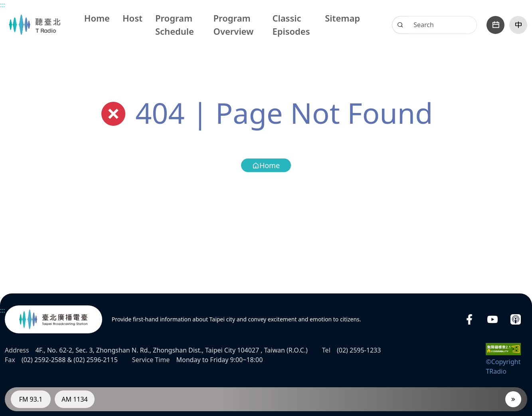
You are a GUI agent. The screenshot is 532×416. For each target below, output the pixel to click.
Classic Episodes (291, 25)
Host (133, 18)
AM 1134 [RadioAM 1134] (75, 399)
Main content (4, 4)
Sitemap (342, 18)
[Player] (513, 399)
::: (3, 5)
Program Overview (234, 25)
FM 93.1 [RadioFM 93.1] (31, 399)
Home (97, 18)
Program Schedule (175, 25)
